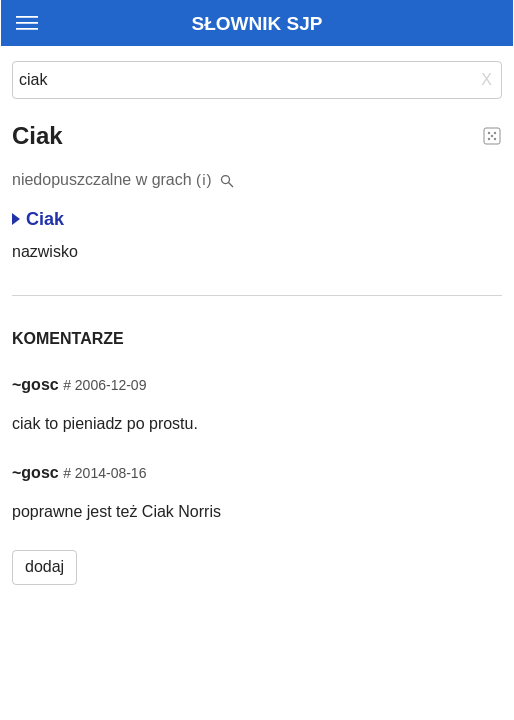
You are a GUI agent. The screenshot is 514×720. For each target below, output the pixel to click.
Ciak (38, 219)
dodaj (44, 566)
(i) (204, 179)
